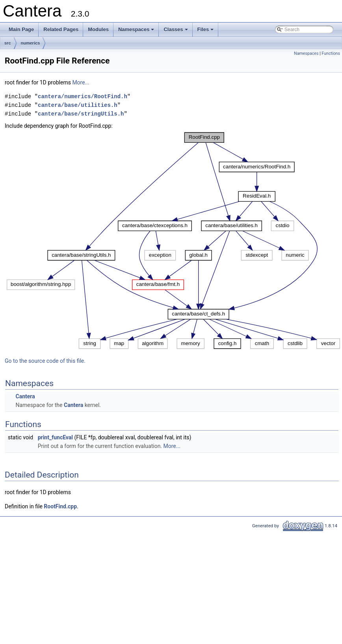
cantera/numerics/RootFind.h (83, 96)
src (8, 43)
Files (206, 32)
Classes (176, 32)
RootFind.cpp (60, 506)
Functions (331, 53)
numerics (31, 43)
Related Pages (61, 29)
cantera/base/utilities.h (78, 105)
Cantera (25, 396)
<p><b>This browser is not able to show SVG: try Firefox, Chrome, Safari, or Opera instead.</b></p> (173, 241)
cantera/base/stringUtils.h (81, 114)
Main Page (21, 29)
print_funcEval (55, 437)
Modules (98, 29)
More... (81, 82)
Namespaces (137, 32)
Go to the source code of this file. (45, 361)
